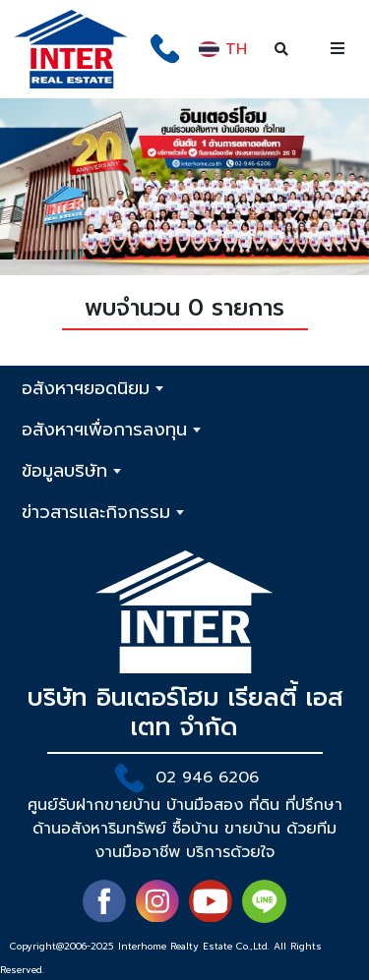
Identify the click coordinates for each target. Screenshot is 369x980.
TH (222, 49)
